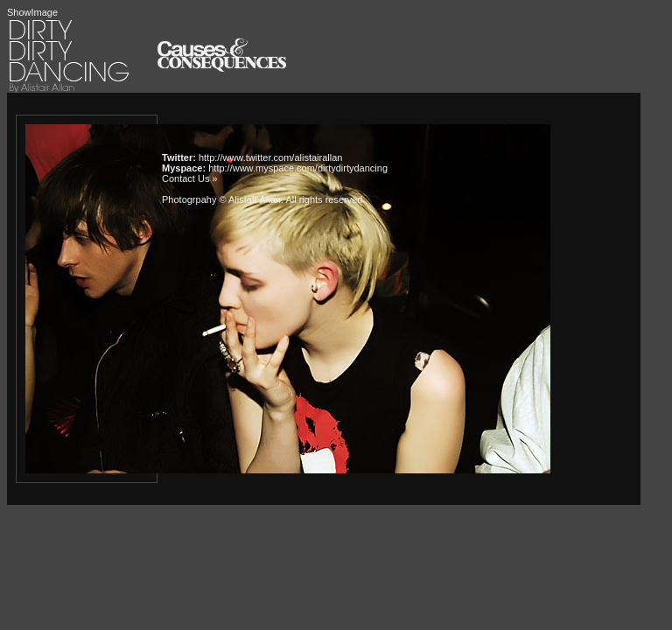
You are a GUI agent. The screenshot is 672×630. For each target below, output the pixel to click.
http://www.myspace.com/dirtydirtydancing (298, 168)
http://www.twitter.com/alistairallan (270, 157)
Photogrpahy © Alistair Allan (221, 199)
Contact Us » (190, 178)
